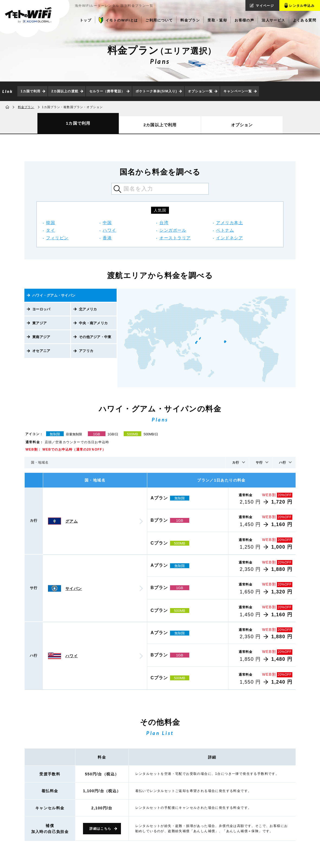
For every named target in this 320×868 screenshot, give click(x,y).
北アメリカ (88, 309)
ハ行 (283, 463)
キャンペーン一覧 (238, 91)
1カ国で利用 (31, 91)
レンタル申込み (302, 6)
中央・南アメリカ (93, 323)
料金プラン (26, 107)
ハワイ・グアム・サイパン (54, 295)
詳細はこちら (100, 829)
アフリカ (86, 351)
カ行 (236, 463)
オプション (242, 125)
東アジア (39, 323)
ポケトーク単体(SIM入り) (156, 91)
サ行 (259, 463)
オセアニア (41, 351)
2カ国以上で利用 (160, 125)
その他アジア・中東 (95, 337)
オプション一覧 (200, 91)
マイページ (265, 6)
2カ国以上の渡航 (65, 91)
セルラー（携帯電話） (107, 91)
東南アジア (41, 337)
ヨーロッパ (41, 309)
